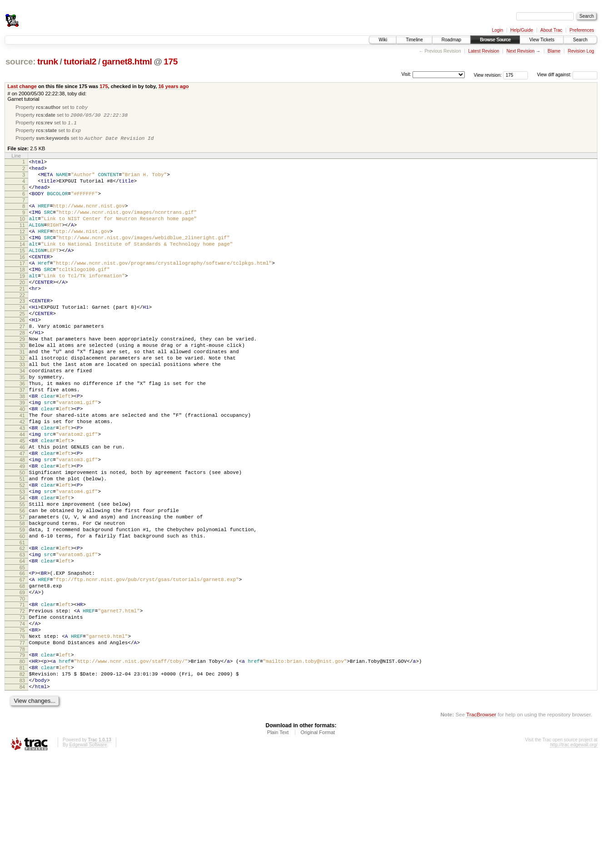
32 (22, 402)
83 (22, 789)
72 (22, 705)
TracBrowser (481, 825)
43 (22, 487)
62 (22, 632)
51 (22, 549)
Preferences (582, 30)
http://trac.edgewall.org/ (574, 856)
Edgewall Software (88, 856)
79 (22, 758)
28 (22, 371)
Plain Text (278, 843)
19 (22, 304)
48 (22, 526)
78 (22, 752)
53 (22, 564)
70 (22, 692)
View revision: (488, 75)
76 (22, 736)
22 (22, 327)
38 (22, 449)
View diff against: (567, 75)
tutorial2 (80, 62)
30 (22, 387)
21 (22, 319)
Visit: (406, 74)
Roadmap (451, 40)
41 (22, 472)
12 (22, 250)
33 (22, 410)
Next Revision (521, 51)
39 (22, 456)
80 (22, 765)
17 (22, 288)
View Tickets (542, 40)
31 (22, 395)
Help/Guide (522, 30)
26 (22, 356)
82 (22, 781)
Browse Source (495, 40)
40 (22, 464)
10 (22, 234)
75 (22, 729)
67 (22, 669)
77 (22, 744)
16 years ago (173, 86)
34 (22, 418)
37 (22, 441)
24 (22, 340)
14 (22, 265)
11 (22, 242)
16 (22, 281)
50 (22, 541)
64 (22, 647)
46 (22, 510)
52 (22, 557)
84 (22, 796)
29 (22, 379)
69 (22, 684)
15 (22, 273)
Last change (22, 86)
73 (22, 713)
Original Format (318, 843)
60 (22, 618)
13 (22, 257)
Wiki (383, 40)
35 (22, 425)
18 (22, 296)
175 (171, 62)
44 (22, 495)
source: (20, 62)
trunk (48, 62)
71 (22, 698)
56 (22, 587)
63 (22, 640)
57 (22, 595)
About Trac (551, 30)
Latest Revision (483, 51)
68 (22, 676)
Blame (554, 51)
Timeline (414, 40)
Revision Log (581, 51)
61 (22, 626)
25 (22, 348)
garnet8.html (127, 62)
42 (22, 479)
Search (580, 40)
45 (22, 503)
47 (22, 518)
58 (22, 603)
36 (22, 433)
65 (22, 655)
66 (22, 661)
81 (22, 773)
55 (22, 580)
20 (22, 311)
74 (22, 721)
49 (22, 533)
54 (22, 572)
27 (22, 364)
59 (22, 611)
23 (22, 333)
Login (498, 30)
